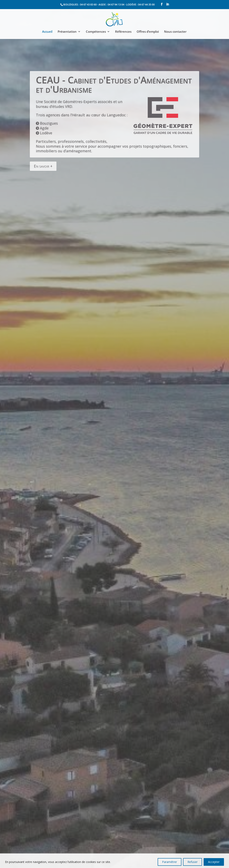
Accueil (47, 32)
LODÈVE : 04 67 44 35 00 (140, 4)
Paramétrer (170, 862)
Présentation (67, 32)
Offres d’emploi (148, 32)
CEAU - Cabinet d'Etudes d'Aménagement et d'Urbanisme (114, 72)
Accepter (214, 862)
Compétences (96, 32)
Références (123, 32)
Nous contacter (175, 32)
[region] (114, 861)
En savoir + (43, 154)
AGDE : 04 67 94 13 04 (111, 4)
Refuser (193, 862)
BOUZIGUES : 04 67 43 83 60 (80, 4)
